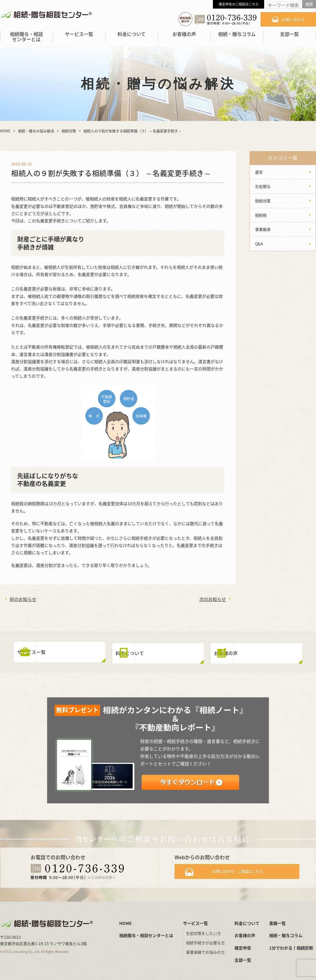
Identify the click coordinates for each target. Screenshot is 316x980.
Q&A (259, 244)
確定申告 (243, 945)
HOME (125, 921)
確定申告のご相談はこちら (239, 4)
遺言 (259, 172)
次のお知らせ (213, 599)
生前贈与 (263, 186)
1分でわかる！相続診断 (291, 945)
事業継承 (263, 229)
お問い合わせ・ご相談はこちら (242, 871)
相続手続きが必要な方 (205, 940)
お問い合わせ (293, 19)
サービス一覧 (79, 34)
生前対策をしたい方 (203, 931)
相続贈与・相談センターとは (26, 37)
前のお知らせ (23, 599)
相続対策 (263, 201)
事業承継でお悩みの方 (205, 950)
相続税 (261, 215)
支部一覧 (289, 34)
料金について (132, 34)
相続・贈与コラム (237, 34)
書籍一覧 (277, 921)
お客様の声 (184, 34)
